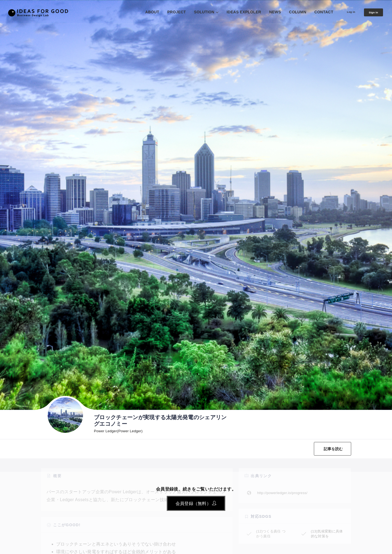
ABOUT (143, 12)
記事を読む (330, 449)
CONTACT (315, 12)
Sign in (371, 12)
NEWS (266, 12)
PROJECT (167, 12)
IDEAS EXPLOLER (235, 12)
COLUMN (288, 12)
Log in (344, 12)
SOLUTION (195, 12)
